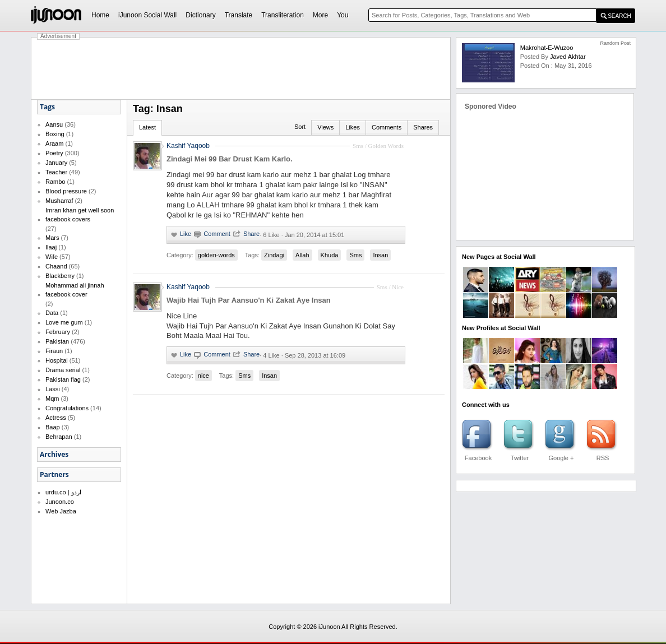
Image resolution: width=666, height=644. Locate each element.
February (58, 332)
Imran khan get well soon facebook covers (80, 215)
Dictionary (200, 15)
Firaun (54, 351)
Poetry (54, 153)
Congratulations (67, 408)
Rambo (55, 182)
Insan (380, 255)
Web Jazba (61, 511)
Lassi (53, 389)
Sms (355, 255)
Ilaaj (51, 247)
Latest (147, 127)
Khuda (330, 255)
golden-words (216, 255)
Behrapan (59, 437)
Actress (56, 418)
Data (52, 313)
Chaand (56, 266)
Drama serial (63, 370)
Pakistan (57, 341)
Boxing (55, 134)
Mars (52, 238)
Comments (387, 127)
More (320, 15)
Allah (302, 255)
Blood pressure (66, 191)
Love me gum (64, 322)
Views (325, 127)
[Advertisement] (241, 68)
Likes (353, 127)
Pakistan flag (63, 379)
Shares (423, 127)
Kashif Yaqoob (188, 146)
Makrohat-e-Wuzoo (547, 48)
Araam (54, 143)
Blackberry (60, 276)
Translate (239, 15)
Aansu (54, 124)
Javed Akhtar (568, 57)
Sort (300, 127)
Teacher (56, 172)
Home (100, 15)
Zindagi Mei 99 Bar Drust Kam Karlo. (230, 159)
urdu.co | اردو (63, 492)
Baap (53, 427)
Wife (52, 257)
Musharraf (59, 201)
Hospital (57, 360)
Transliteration (283, 15)
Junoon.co (60, 502)
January (56, 163)
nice (203, 376)
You (343, 15)
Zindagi (274, 255)
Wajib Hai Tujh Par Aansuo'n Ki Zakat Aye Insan (249, 300)
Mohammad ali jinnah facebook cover (75, 290)
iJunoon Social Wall (147, 15)
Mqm (52, 399)
